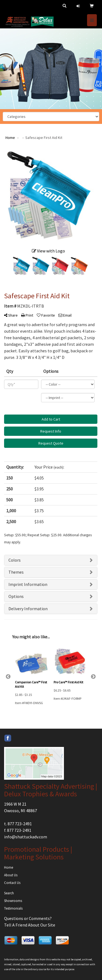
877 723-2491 (20, 824)
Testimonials (13, 908)
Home (9, 867)
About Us (11, 875)
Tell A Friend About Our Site (30, 925)
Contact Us (12, 883)
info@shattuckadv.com (26, 837)
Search (9, 893)
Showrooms (13, 901)
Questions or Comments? (28, 918)
